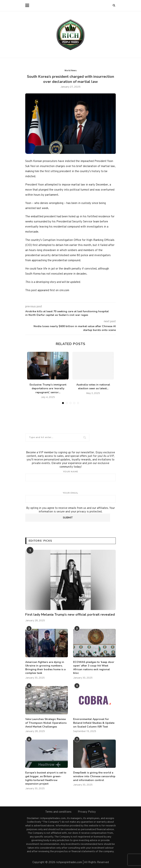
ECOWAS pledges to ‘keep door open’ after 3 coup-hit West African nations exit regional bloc (94, 668)
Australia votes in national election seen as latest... (93, 387)
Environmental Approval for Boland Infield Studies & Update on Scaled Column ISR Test (94, 723)
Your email (70, 497)
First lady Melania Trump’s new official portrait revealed (70, 615)
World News (70, 71)
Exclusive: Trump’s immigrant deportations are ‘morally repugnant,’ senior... (48, 389)
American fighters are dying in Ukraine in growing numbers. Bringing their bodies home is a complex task (45, 668)
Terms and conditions (58, 812)
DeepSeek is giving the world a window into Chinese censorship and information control (94, 776)
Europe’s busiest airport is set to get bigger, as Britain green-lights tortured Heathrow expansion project (46, 778)
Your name (70, 476)
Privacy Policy (87, 812)
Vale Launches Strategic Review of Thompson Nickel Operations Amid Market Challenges (46, 723)
